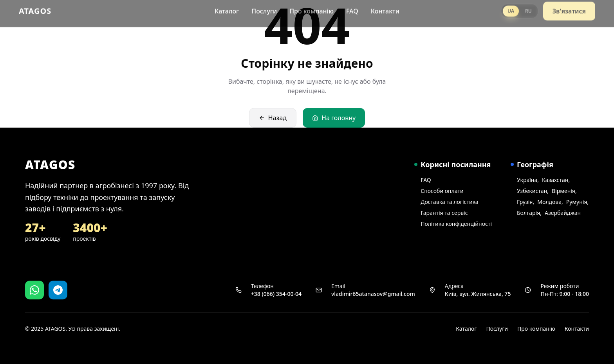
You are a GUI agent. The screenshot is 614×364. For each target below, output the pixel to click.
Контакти (385, 9)
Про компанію (312, 9)
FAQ (352, 9)
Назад (273, 118)
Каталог (227, 9)
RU (528, 8)
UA (511, 8)
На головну (334, 118)
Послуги (264, 9)
